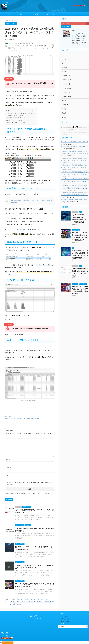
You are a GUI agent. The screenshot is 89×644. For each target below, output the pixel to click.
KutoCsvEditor (35, 419)
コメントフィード (66, 620)
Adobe (71, 127)
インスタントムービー (76, 131)
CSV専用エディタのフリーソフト (17, 116)
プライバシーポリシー (52, 14)
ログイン (63, 616)
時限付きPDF (77, 129)
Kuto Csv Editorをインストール (16, 118)
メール (8, 467)
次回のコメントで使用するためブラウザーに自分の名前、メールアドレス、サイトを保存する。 (30, 484)
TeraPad (14, 137)
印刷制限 (87, 129)
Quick (63, 131)
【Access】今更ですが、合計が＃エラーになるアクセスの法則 (29, 599)
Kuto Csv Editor (21, 230)
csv (7, 419)
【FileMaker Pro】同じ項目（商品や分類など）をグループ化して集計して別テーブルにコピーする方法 (75, 153)
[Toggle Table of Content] (33, 111)
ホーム (7, 14)
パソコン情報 (5, 636)
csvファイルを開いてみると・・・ (17, 120)
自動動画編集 (65, 127)
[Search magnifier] (87, 23)
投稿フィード (65, 618)
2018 (67, 134)
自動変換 (28, 419)
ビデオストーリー (72, 134)
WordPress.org (65, 621)
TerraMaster (82, 127)
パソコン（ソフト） (12, 416)
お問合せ (37, 14)
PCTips (5, 633)
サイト (7, 475)
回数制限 (71, 129)
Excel (24, 419)
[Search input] (74, 23)
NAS (76, 127)
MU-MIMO (75, 133)
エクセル (19, 419)
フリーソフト (12, 419)
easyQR (82, 129)
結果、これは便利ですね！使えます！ (18, 122)
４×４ (80, 133)
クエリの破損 (67, 131)
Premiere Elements (68, 133)
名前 (8, 460)
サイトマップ (22, 14)
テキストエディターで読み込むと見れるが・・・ (21, 113)
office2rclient (84, 133)
